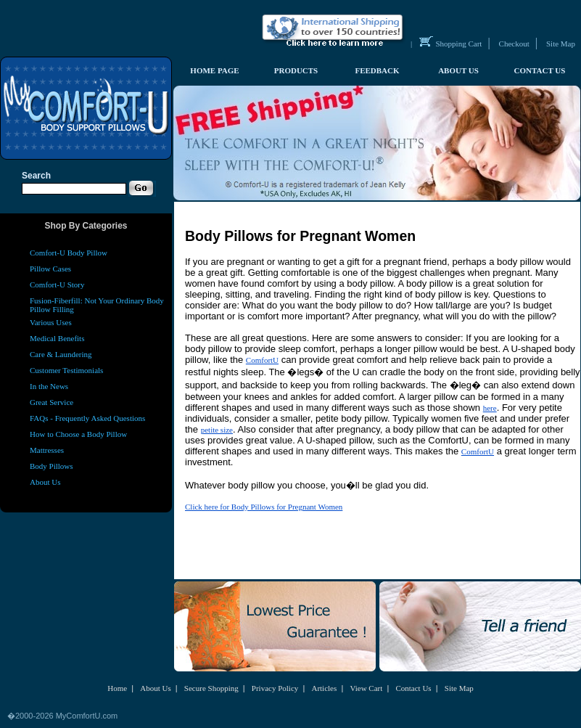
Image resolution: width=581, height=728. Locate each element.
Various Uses (51, 322)
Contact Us (413, 688)
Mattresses (47, 450)
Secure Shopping (211, 688)
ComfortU (262, 360)
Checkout (514, 44)
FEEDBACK (377, 70)
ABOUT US (458, 70)
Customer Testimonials (66, 370)
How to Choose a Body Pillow (78, 434)
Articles (324, 688)
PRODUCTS (296, 70)
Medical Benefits (57, 338)
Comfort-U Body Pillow (69, 253)
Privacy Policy (275, 688)
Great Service (51, 402)
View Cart (366, 688)
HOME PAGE (214, 70)
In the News (49, 386)
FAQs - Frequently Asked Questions (87, 418)
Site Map (561, 44)
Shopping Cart (459, 44)
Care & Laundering (61, 354)
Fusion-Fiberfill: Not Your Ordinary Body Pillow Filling (97, 305)
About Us (45, 482)
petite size (217, 430)
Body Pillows (51, 466)
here (490, 408)
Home (117, 688)
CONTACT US (540, 70)
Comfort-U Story (57, 285)
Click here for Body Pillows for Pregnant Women (264, 507)
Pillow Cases (50, 269)
